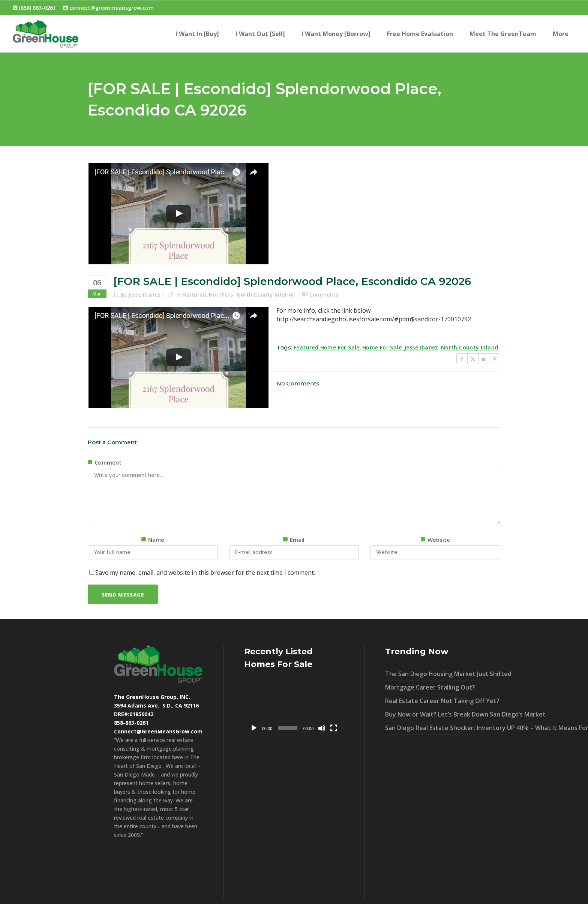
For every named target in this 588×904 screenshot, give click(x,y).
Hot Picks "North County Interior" (253, 295)
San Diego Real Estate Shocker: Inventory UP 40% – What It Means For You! (427, 728)
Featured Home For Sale (327, 347)
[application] (294, 708)
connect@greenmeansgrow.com (109, 8)
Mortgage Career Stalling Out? (427, 687)
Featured (194, 295)
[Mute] (322, 728)
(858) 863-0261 (34, 8)
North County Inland (470, 347)
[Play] (254, 728)
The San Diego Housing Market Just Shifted (427, 674)
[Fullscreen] (334, 728)
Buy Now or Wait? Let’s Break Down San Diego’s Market (427, 714)
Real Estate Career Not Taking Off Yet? (427, 701)
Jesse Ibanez (144, 295)
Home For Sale (382, 347)
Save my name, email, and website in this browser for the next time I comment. (205, 573)
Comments (324, 295)
